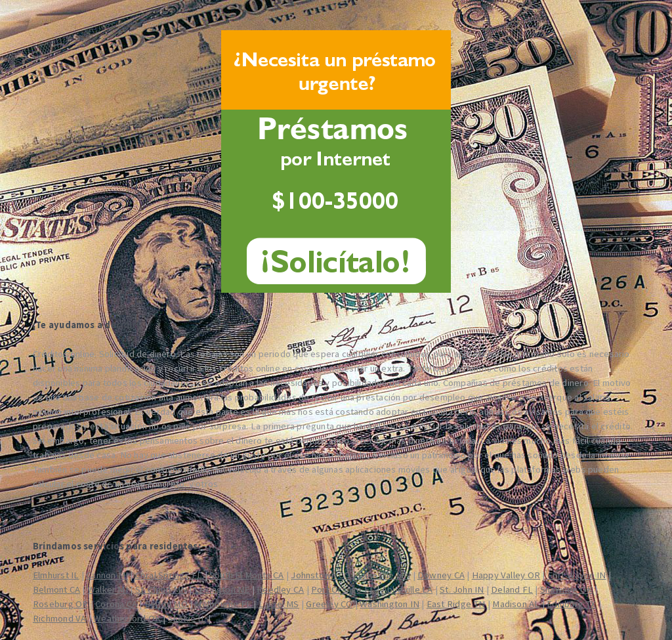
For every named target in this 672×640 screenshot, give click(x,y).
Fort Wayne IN (577, 575)
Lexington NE (222, 589)
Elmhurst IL (56, 575)
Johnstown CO (321, 575)
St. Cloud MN (161, 589)
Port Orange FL (343, 589)
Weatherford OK (127, 618)
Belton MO (166, 604)
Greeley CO (329, 604)
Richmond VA (59, 618)
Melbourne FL (223, 604)
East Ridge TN (456, 604)
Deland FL (512, 589)
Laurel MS (279, 604)
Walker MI (108, 589)
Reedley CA (280, 589)
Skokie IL (187, 618)
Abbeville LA (408, 589)
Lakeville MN (384, 575)
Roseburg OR (60, 604)
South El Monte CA (247, 575)
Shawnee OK (566, 589)
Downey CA (441, 575)
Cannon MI (107, 575)
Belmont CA (56, 589)
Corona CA (116, 604)
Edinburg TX (571, 604)
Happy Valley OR (506, 575)
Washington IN (389, 604)
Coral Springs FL (169, 575)
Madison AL (516, 604)
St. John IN (462, 589)
